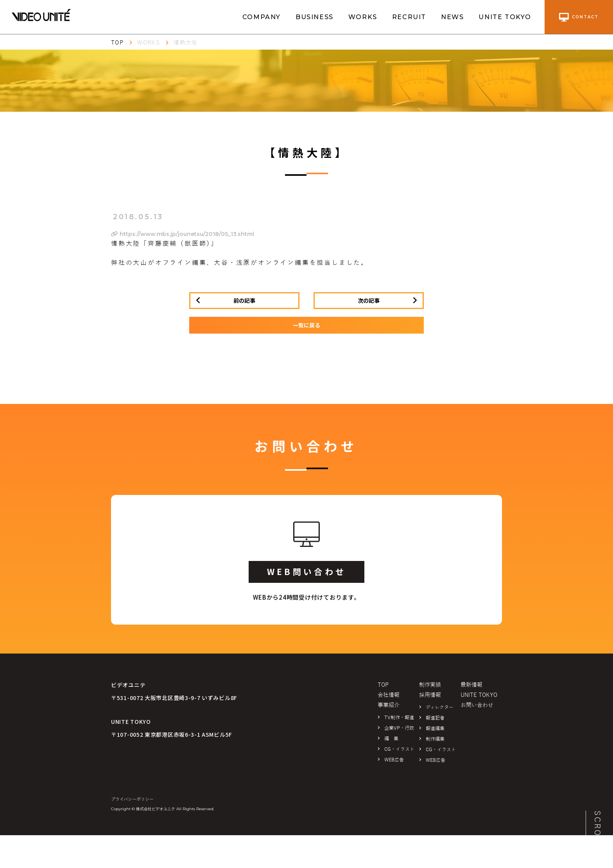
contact (579, 17)
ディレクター (440, 707)
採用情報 (430, 695)
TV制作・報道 (399, 718)
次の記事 (369, 300)
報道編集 (435, 729)
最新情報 (471, 685)
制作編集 (435, 739)
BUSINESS (315, 17)
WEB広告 (394, 760)
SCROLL (597, 830)
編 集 (391, 739)
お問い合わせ (477, 705)
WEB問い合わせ (306, 572)
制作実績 (430, 685)
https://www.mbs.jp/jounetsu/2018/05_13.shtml (183, 234)
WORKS (363, 17)
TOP (117, 43)
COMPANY (262, 17)
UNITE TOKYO (505, 17)
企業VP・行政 (399, 728)
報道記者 (435, 718)
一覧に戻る (306, 325)
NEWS (452, 17)
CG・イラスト (399, 749)
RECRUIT (409, 17)
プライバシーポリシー (132, 799)
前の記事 (244, 300)
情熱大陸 (186, 43)
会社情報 (389, 695)
